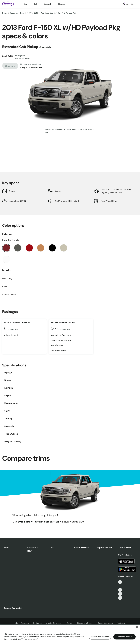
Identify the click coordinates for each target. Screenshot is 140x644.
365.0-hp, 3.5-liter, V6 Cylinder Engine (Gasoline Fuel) (116, 191)
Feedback (121, 623)
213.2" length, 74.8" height (67, 201)
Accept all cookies (124, 637)
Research (47, 4)
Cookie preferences (100, 637)
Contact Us (37, 623)
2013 (36, 13)
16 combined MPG (17, 201)
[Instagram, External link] (120, 594)
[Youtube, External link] (120, 590)
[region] (70, 634)
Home (5, 13)
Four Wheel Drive (109, 201)
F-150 (29, 13)
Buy (25, 4)
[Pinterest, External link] (120, 598)
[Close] (137, 627)
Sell (35, 4)
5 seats (58, 191)
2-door (12, 191)
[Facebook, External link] (120, 586)
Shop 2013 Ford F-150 (31, 68)
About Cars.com (22, 623)
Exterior (7, 234)
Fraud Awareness (105, 623)
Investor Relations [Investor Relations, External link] (54, 623)
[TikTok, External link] (120, 582)
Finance (62, 4)
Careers (70, 623)
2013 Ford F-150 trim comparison (38, 522)
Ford (22, 13)
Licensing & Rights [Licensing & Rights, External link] (86, 623)
